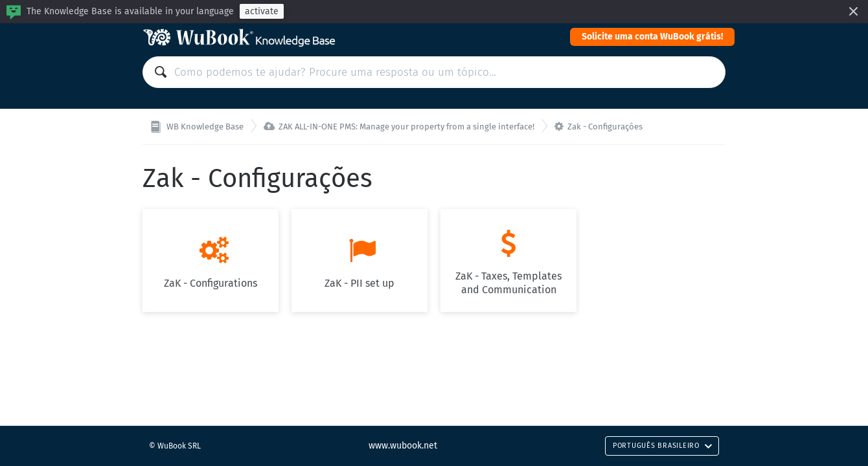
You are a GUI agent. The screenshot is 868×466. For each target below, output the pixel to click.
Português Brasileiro (663, 446)
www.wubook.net (403, 446)
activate (262, 11)
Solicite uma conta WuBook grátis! (652, 37)
